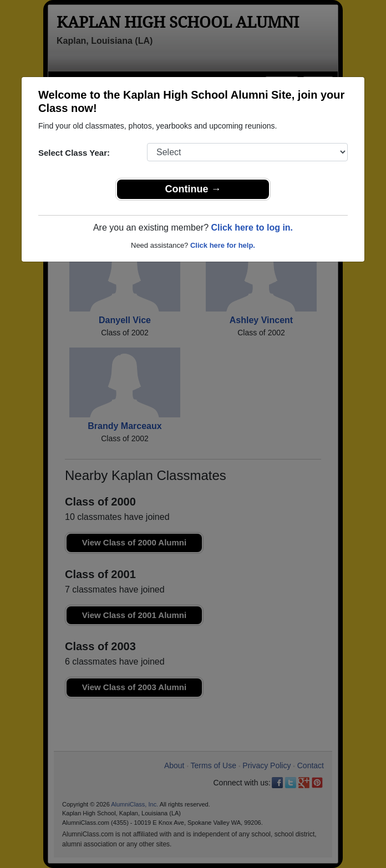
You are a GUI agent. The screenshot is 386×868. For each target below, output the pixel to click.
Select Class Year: (74, 153)
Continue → (193, 189)
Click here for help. (223, 245)
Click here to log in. (252, 228)
